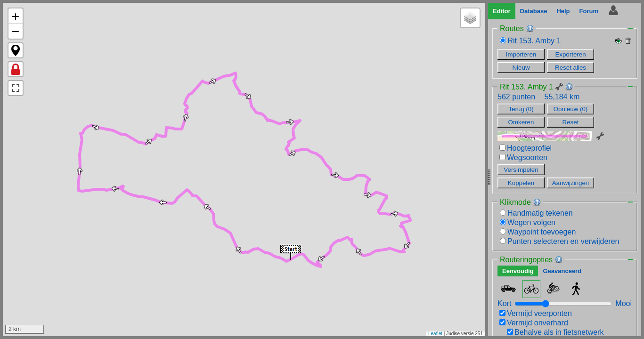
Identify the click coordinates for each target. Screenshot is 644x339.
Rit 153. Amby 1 (534, 41)
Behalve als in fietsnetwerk (555, 332)
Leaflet (435, 334)
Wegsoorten (523, 157)
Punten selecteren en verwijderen (559, 241)
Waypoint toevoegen (538, 232)
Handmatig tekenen (536, 213)
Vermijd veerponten (536, 313)
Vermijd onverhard (534, 323)
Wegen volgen (528, 222)
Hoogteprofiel (526, 148)
